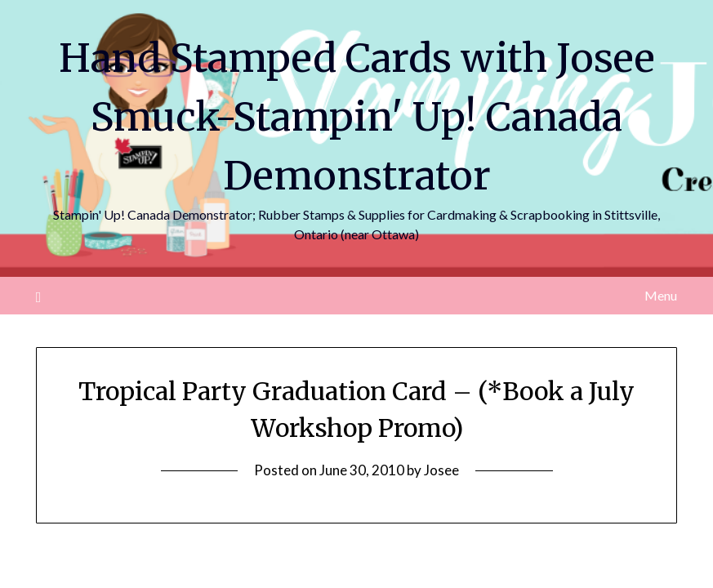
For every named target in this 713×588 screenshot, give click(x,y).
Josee (441, 470)
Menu (661, 295)
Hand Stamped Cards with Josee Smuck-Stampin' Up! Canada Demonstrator (357, 117)
